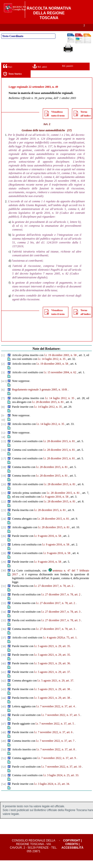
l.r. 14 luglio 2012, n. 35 (52, 367)
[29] (4, 570)
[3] (3, 380)
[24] (4, 527)
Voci (8, 74)
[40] (4, 671)
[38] (4, 654)
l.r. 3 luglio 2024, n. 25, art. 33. (61, 783)
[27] (4, 552)
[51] (4, 766)
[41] (4, 680)
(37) (69, 138)
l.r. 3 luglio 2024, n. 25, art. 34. (52, 791)
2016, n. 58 (62, 504)
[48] (4, 740)
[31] (4, 594)
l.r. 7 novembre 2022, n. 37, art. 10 (61, 774)
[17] (4, 466)
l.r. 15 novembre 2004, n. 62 (60, 380)
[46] (4, 723)
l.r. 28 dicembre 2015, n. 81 (59, 449)
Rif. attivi (40, 74)
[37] (4, 645)
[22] (4, 509)
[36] (4, 637)
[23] (4, 518)
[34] (4, 620)
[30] (4, 578)
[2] (3, 372)
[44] (4, 706)
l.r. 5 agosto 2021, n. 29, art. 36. (52, 671)
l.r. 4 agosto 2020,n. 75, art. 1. (60, 645)
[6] (3, 397)
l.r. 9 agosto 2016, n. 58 (48, 544)
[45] (4, 714)
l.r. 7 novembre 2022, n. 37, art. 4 (55, 714)
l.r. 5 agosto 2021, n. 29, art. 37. (52, 680)
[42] (4, 688)
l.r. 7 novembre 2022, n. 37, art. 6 (53, 740)
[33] (4, 611)
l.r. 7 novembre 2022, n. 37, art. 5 (60, 723)
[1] (3, 363)
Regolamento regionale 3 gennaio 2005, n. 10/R (39, 397)
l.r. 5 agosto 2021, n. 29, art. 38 (52, 697)
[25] (4, 535)
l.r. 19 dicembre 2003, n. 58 (60, 363)
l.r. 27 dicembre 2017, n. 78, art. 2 (54, 593)
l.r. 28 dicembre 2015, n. (46, 410)
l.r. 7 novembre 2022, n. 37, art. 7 (55, 748)
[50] (4, 757)
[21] (4, 501)
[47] (4, 731)
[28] (4, 561)
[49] (4, 749)
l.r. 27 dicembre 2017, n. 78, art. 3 (61, 619)
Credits (72, 852)
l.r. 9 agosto (48, 504)
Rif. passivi (68, 74)
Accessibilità (72, 855)
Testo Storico (12, 82)
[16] (4, 458)
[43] (4, 697)
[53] (4, 783)
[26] (4, 544)
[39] (4, 663)
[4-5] (4, 389)
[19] (4, 483)
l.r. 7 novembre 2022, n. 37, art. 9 (57, 766)
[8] (3, 415)
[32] (4, 602)
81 (62, 410)
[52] (4, 775)
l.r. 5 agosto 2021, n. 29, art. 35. (52, 654)
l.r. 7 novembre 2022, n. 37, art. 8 (56, 757)
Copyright (72, 848)
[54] (4, 792)
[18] (4, 475)
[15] (4, 449)
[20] (4, 492)
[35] (4, 628)
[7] (3, 406)
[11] (4, 432)
